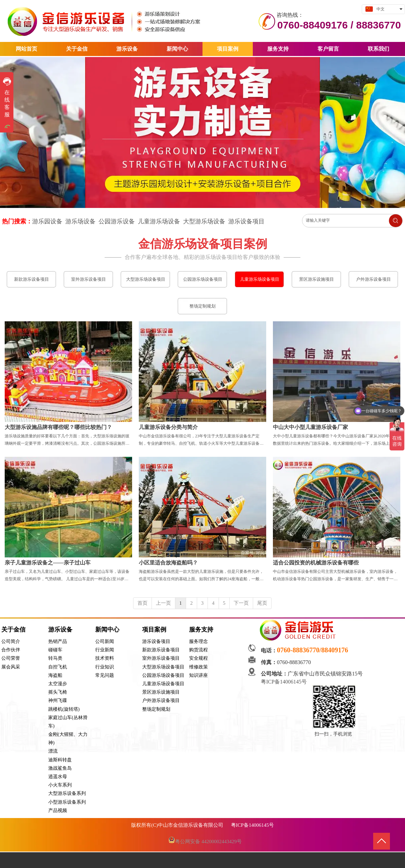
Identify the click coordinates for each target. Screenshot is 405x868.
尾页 (262, 603)
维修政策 (198, 667)
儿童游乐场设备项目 (163, 684)
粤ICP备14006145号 (284, 682)
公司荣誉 (11, 658)
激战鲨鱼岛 (60, 768)
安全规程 (198, 658)
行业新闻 (105, 650)
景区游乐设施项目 (161, 692)
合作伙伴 (11, 650)
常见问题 (105, 675)
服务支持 (201, 630)
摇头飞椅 (58, 692)
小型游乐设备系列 (67, 802)
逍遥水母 (58, 777)
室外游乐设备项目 (161, 658)
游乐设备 (60, 630)
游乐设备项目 (246, 221)
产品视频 (58, 810)
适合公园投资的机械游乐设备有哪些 (316, 563)
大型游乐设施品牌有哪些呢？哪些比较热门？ (58, 427)
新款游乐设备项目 (161, 650)
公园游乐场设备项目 (163, 675)
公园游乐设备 (117, 221)
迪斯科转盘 (60, 760)
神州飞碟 (58, 700)
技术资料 (105, 658)
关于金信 (13, 630)
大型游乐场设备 (204, 221)
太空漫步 (58, 684)
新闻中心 (107, 630)
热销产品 (58, 641)
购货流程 (198, 650)
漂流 (53, 751)
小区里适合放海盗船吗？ (168, 563)
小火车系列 (60, 785)
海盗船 (55, 675)
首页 (142, 603)
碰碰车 (55, 650)
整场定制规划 (156, 709)
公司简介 (11, 641)
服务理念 (198, 641)
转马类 (55, 658)
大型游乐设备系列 (67, 793)
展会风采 (11, 667)
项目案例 (154, 630)
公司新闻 (105, 641)
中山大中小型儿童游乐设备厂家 (310, 427)
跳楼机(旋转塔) (64, 709)
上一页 (163, 603)
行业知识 (105, 667)
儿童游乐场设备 (159, 221)
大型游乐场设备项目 (163, 667)
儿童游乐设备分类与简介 (168, 427)
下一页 (241, 603)
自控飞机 (58, 667)
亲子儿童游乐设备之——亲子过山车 (48, 563)
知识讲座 (198, 675)
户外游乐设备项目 (161, 700)
